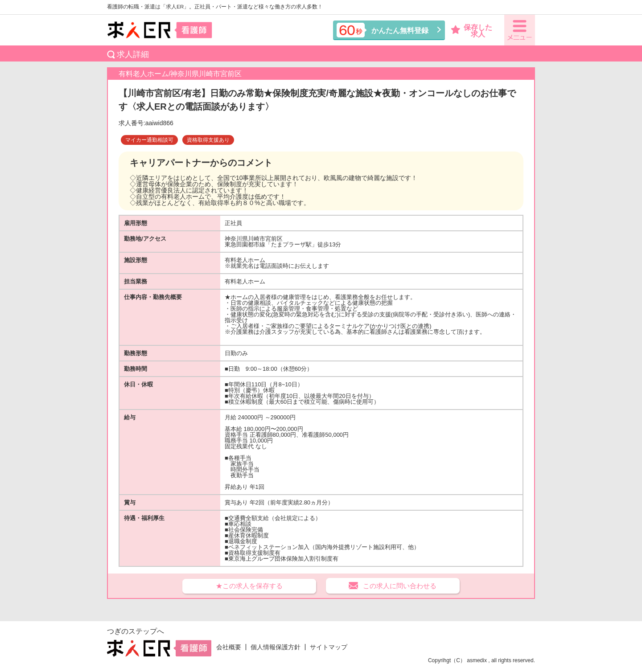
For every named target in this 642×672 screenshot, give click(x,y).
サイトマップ (329, 647)
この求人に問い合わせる (400, 586)
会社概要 (229, 647)
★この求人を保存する (249, 586)
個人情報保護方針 (276, 647)
